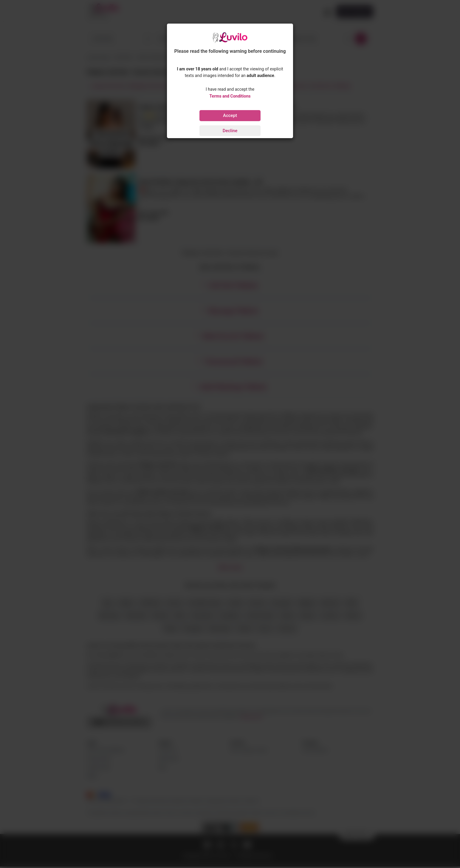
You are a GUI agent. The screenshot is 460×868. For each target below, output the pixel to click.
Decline (230, 131)
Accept (230, 115)
